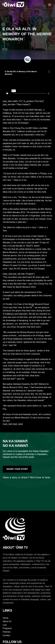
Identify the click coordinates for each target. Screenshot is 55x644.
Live (5, 625)
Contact (6, 635)
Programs (7, 628)
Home (6, 618)
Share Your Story (17, 469)
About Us (7, 621)
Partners (7, 632)
